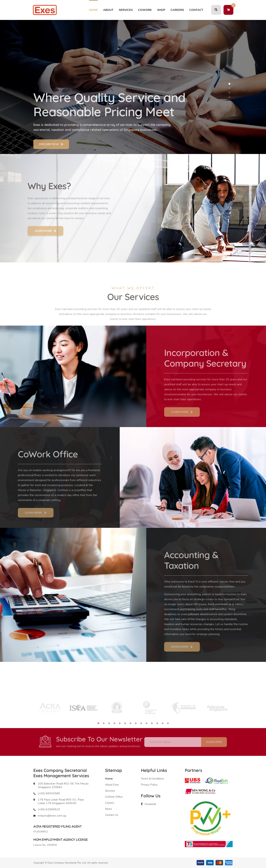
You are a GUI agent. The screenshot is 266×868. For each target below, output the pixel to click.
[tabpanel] (133, 87)
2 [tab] (229, 88)
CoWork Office (114, 797)
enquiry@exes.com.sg (52, 816)
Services (110, 791)
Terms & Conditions (152, 779)
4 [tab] (229, 97)
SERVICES (126, 10)
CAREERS (177, 10)
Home (93, 10)
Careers (110, 803)
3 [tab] (229, 93)
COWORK (145, 10)
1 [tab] (229, 84)
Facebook (149, 804)
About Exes (112, 785)
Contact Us (112, 815)
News (109, 809)
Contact (196, 10)
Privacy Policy (149, 785)
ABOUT (108, 10)
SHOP (161, 10)
